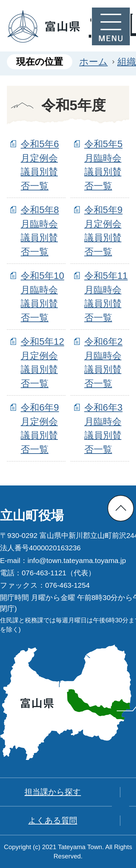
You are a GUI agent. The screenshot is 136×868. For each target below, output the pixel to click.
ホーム (93, 62)
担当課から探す (53, 792)
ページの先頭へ (121, 508)
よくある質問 (53, 820)
